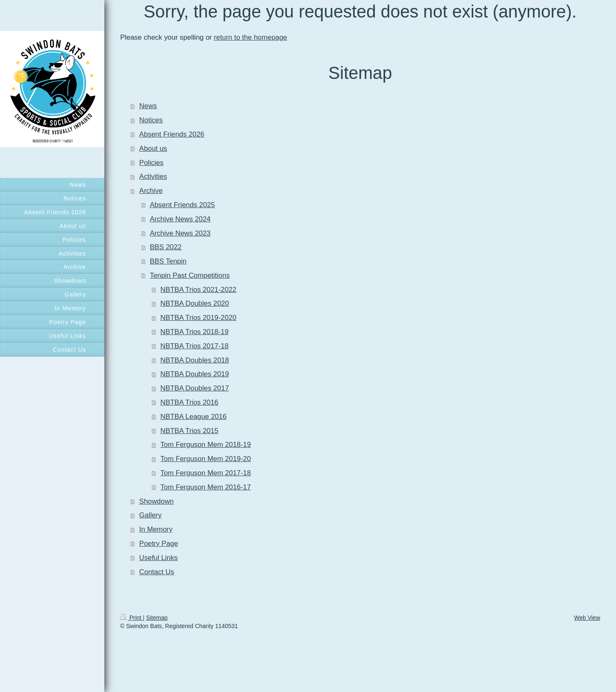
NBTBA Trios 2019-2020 (198, 318)
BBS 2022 (166, 247)
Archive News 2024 (180, 219)
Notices (151, 120)
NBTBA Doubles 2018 (194, 360)
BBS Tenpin (168, 261)
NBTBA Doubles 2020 (194, 303)
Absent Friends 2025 (182, 205)
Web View (587, 618)
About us (153, 148)
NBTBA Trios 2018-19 (194, 332)
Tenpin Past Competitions (190, 275)
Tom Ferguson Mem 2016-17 (206, 487)
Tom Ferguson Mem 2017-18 (206, 473)
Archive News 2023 (180, 233)
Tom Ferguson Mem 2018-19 (206, 445)
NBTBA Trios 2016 (189, 402)
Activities (153, 176)
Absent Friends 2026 (172, 134)
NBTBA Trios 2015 (189, 431)
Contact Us (157, 572)
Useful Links (159, 558)
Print (132, 618)
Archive (151, 191)
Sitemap (157, 618)
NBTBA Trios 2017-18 (194, 346)
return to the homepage (250, 37)
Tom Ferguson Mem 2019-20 (206, 459)
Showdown (157, 501)
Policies (151, 163)
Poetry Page (159, 544)
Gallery (151, 515)
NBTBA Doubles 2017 (194, 388)
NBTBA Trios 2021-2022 (198, 290)
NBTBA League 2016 (193, 417)
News (148, 106)
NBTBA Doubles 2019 (194, 374)
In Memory (156, 529)
